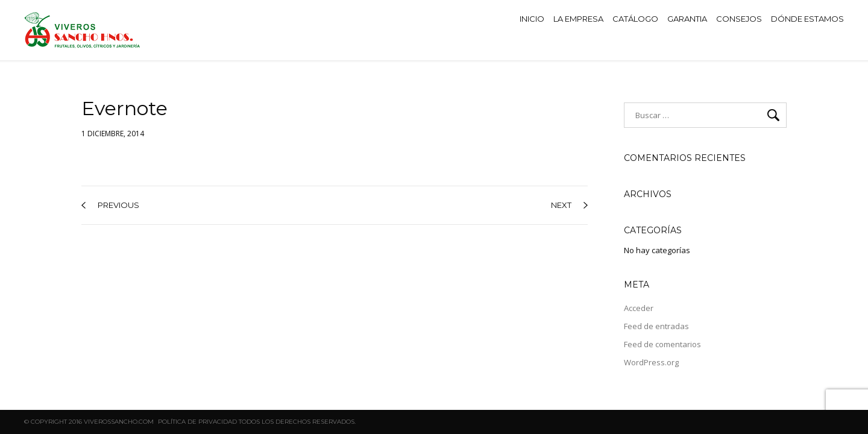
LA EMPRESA (578, 19)
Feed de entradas (656, 326)
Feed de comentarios (662, 344)
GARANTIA (687, 19)
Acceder (639, 308)
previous (110, 205)
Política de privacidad (197, 422)
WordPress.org (651, 362)
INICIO (532, 19)
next (569, 205)
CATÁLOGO (635, 19)
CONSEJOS (739, 19)
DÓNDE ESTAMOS (807, 19)
